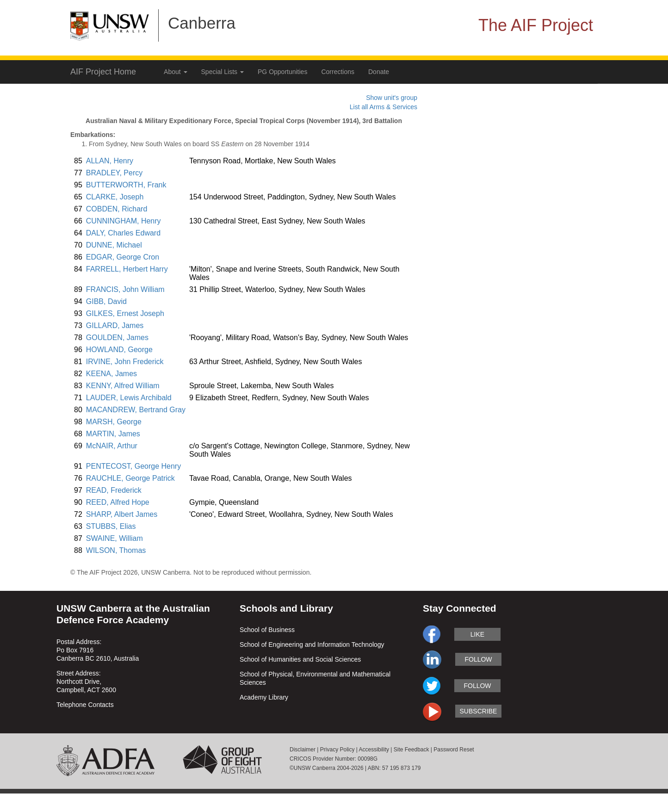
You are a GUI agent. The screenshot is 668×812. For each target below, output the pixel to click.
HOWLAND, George (119, 350)
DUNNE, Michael (114, 245)
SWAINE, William (114, 538)
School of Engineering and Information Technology (312, 645)
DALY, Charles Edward (123, 233)
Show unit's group (392, 98)
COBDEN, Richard (117, 209)
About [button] (175, 72)
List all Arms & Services (383, 107)
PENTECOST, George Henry (133, 466)
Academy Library (264, 697)
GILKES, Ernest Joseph (125, 313)
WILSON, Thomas (116, 550)
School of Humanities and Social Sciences (300, 659)
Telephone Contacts (85, 705)
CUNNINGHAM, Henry (124, 221)
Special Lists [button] (223, 72)
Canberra (202, 23)
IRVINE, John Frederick (125, 362)
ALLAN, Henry (110, 161)
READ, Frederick (114, 490)
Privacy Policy (337, 750)
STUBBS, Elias (111, 526)
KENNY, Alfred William (123, 386)
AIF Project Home (103, 72)
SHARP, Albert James (122, 514)
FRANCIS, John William (125, 289)
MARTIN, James (113, 434)
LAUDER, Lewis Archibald (129, 398)
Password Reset (454, 750)
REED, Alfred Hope (118, 502)
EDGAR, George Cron (123, 257)
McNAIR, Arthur (112, 446)
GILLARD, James (115, 325)
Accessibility (374, 750)
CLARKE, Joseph (115, 197)
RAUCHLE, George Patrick (130, 478)
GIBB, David (106, 301)
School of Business (267, 630)
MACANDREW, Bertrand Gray (136, 410)
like (477, 634)
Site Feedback (411, 750)
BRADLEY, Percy (114, 173)
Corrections (338, 72)
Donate (379, 72)
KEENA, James (111, 374)
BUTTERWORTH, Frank (126, 185)
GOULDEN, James (117, 338)
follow (478, 659)
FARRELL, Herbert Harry (127, 269)
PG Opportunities (282, 72)
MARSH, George (114, 422)
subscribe (479, 711)
